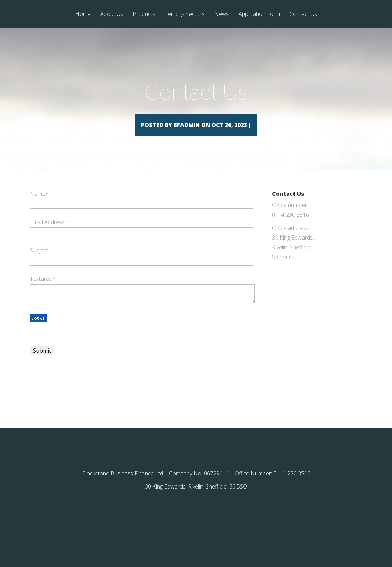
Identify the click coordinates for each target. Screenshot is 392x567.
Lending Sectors (185, 14)
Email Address (49, 232)
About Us (112, 14)
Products (144, 14)
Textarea (43, 289)
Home (83, 14)
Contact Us (303, 14)
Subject (39, 260)
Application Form (259, 14)
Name (39, 204)
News (222, 14)
